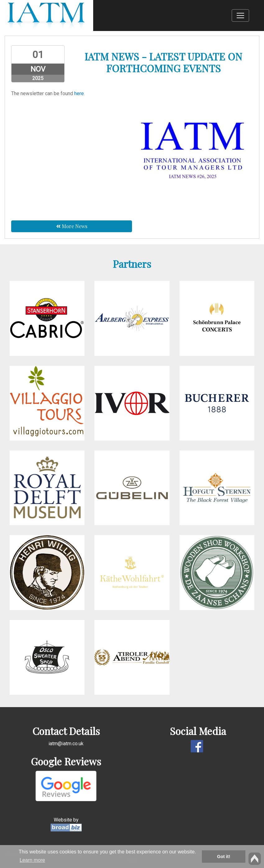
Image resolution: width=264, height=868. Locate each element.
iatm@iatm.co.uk (66, 744)
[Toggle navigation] (240, 15)
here (79, 93)
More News (72, 226)
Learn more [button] (32, 860)
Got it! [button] (224, 857)
